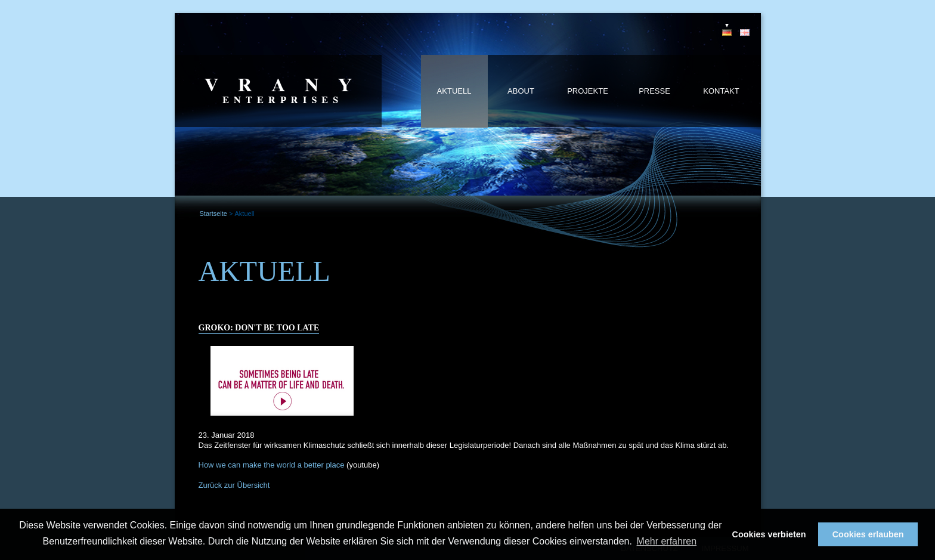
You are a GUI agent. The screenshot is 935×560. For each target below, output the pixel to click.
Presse (654, 91)
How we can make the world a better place (272, 465)
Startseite (213, 214)
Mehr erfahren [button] (667, 541)
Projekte (588, 91)
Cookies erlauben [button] (868, 534)
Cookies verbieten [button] (769, 534)
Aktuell (454, 91)
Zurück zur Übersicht (234, 485)
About (521, 91)
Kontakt (721, 91)
